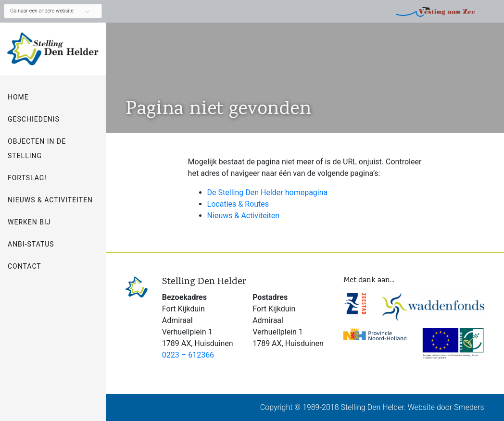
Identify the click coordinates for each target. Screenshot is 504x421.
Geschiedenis (34, 119)
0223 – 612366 (188, 355)
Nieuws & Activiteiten (50, 200)
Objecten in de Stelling (37, 149)
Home (18, 97)
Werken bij (29, 222)
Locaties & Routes (238, 204)
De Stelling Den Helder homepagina (268, 192)
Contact (25, 266)
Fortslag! (27, 178)
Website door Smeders (446, 407)
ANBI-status (31, 244)
